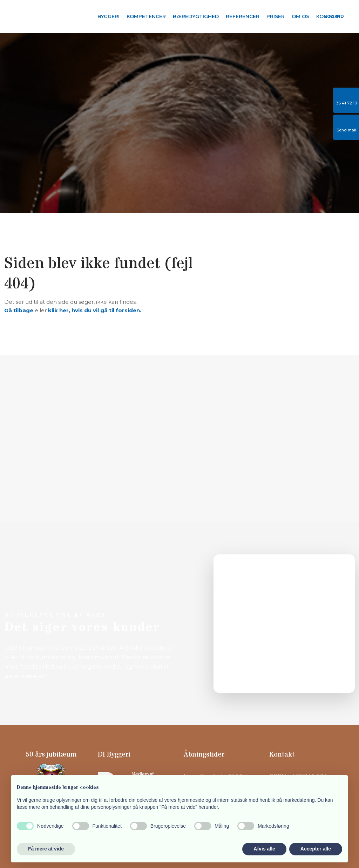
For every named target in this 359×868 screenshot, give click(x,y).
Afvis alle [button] (264, 849)
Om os (300, 16)
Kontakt (329, 16)
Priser (276, 16)
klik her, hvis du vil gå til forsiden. (95, 310)
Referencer (243, 16)
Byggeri (109, 16)
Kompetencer (146, 16)
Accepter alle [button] (316, 849)
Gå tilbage (19, 310)
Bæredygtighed (196, 16)
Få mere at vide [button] (46, 849)
